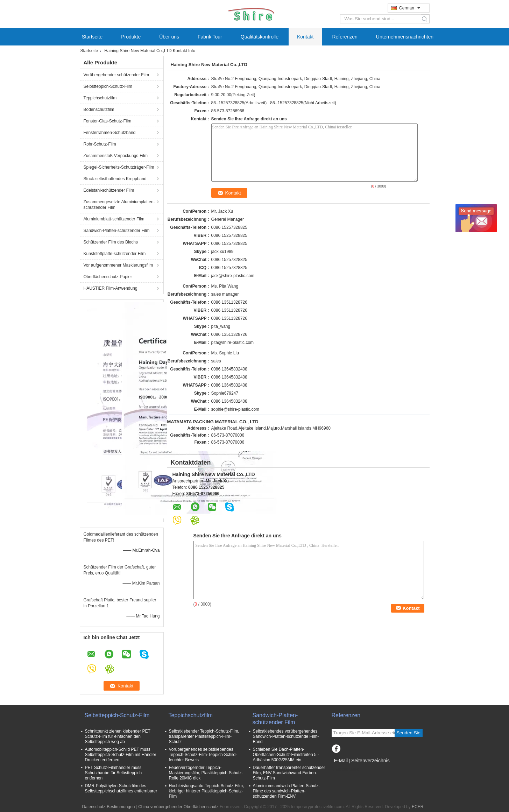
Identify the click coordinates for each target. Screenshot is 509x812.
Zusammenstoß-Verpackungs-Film (116, 156)
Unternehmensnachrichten (405, 37)
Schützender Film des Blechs (111, 242)
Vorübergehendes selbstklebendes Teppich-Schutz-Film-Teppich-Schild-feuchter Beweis (203, 755)
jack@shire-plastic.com (233, 276)
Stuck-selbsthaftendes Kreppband (115, 179)
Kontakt (305, 37)
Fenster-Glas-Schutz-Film (108, 121)
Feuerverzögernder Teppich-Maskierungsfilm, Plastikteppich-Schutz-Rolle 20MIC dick (206, 773)
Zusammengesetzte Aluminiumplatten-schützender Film (119, 205)
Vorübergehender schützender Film (116, 75)
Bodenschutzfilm (99, 110)
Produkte (131, 37)
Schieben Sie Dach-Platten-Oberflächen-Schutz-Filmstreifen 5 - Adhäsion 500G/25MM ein (286, 755)
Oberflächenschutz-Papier (108, 277)
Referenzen (345, 37)
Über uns (169, 37)
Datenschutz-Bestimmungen (109, 807)
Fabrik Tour (210, 37)
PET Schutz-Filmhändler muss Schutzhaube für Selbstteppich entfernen (114, 773)
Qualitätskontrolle (260, 37)
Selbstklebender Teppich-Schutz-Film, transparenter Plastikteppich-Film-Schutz (204, 736)
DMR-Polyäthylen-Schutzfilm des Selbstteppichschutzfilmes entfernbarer (121, 788)
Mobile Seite (345, 769)
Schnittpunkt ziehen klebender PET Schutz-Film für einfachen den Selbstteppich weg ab (118, 736)
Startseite (92, 37)
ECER (418, 807)
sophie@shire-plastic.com (235, 409)
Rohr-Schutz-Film (100, 144)
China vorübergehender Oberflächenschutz (178, 807)
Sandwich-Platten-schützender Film (117, 231)
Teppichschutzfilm (100, 98)
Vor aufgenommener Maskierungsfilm (118, 265)
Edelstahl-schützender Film (109, 190)
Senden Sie (408, 733)
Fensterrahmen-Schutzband (110, 133)
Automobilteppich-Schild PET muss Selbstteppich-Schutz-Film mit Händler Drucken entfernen (121, 755)
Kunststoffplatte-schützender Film (115, 254)
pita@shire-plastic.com (233, 343)
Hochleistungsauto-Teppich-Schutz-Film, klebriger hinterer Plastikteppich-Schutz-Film (207, 791)
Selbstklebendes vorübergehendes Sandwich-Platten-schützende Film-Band (286, 736)
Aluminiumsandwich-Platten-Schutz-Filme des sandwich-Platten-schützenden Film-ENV (287, 791)
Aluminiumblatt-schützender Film (114, 219)
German (410, 8)
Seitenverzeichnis (370, 761)
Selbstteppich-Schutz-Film (108, 86)
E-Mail (341, 761)
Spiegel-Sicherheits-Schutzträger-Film (119, 167)
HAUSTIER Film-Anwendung (111, 288)
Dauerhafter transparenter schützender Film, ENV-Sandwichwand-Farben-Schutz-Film (289, 773)
